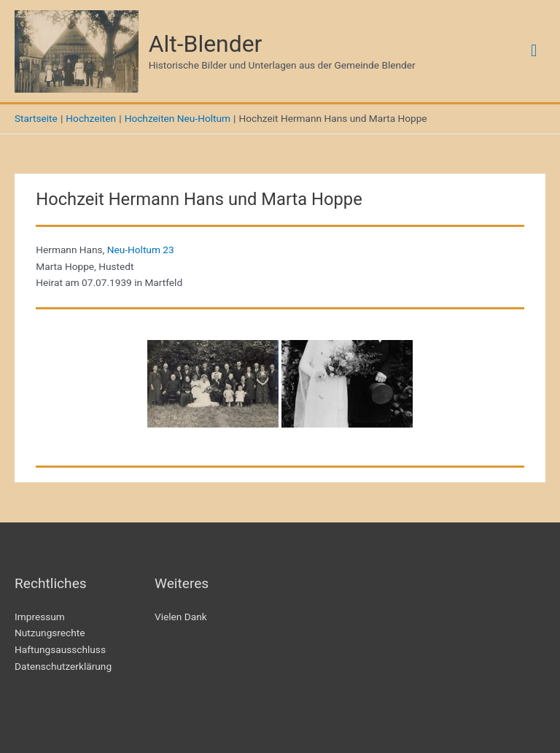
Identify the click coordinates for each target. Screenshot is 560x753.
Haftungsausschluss (60, 649)
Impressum (40, 617)
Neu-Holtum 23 (141, 250)
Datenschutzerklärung (63, 666)
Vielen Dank (181, 617)
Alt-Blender (206, 44)
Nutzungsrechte (50, 633)
